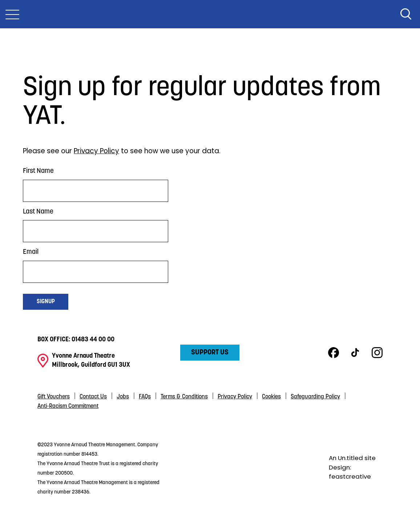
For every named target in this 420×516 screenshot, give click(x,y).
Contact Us (93, 397)
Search (406, 14)
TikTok (355, 353)
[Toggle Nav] (12, 14)
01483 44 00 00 (93, 340)
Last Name (38, 212)
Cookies (271, 397)
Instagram (377, 353)
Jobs (123, 397)
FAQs (145, 397)
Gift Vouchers (54, 397)
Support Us (210, 353)
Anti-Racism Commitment (68, 406)
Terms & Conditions (184, 397)
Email (31, 252)
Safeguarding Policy (315, 397)
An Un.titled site (352, 458)
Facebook (334, 353)
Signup (46, 302)
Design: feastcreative (350, 472)
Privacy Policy (96, 151)
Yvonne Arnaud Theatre (210, 14)
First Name (38, 171)
